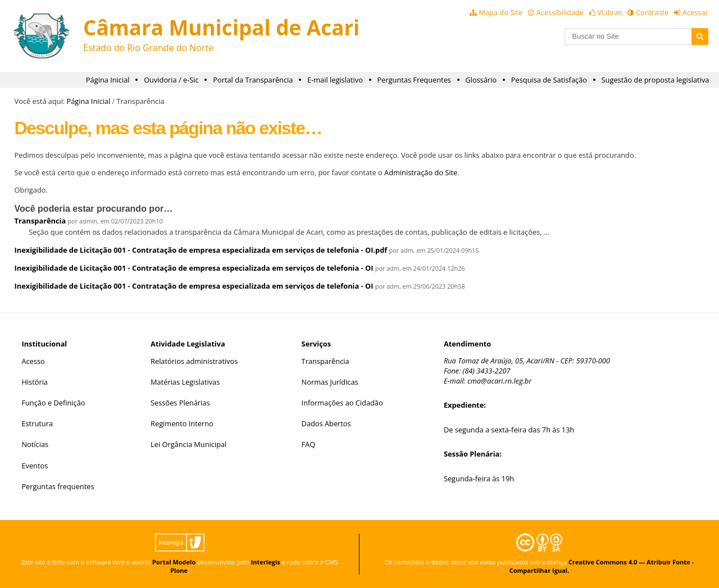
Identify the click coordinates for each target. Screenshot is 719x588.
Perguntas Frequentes (414, 80)
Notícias (35, 444)
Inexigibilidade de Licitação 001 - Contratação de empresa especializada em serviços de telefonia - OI (194, 268)
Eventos (35, 466)
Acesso (33, 361)
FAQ (309, 444)
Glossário (481, 80)
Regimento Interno (182, 423)
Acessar (695, 12)
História (35, 382)
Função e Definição (53, 403)
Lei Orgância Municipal (188, 444)
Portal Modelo (174, 562)
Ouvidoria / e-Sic (171, 80)
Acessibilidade (560, 12)
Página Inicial (108, 80)
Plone (179, 570)
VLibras (610, 12)
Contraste (652, 12)
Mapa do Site (500, 12)
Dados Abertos (326, 423)
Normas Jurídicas (330, 382)
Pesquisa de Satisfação (549, 80)
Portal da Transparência (253, 80)
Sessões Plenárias (180, 403)
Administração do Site (421, 172)
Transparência (40, 221)
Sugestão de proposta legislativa (656, 80)
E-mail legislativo (335, 80)
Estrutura (37, 423)
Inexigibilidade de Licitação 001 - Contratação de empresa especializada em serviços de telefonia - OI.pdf (201, 250)
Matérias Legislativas (185, 382)
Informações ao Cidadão (342, 403)
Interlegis (266, 562)
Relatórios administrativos (194, 361)
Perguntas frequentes (58, 486)
